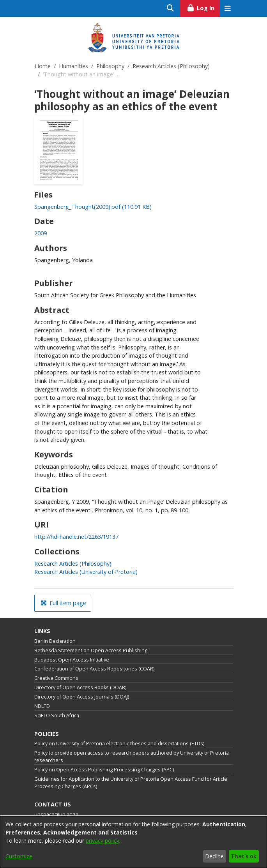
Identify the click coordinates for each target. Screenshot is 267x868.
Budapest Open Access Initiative (72, 660)
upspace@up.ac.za (56, 814)
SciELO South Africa (57, 715)
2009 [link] (41, 233)
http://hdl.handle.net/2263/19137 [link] (76, 537)
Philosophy (110, 66)
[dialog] (133, 842)
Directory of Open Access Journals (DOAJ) (82, 697)
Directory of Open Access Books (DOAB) (80, 687)
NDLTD (42, 706)
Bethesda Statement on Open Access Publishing (91, 650)
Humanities (73, 66)
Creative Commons (56, 678)
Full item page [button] (64, 603)
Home (43, 66)
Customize (19, 856)
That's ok (244, 856)
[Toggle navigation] (228, 8)
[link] (93, 207)
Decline (214, 856)
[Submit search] (171, 8)
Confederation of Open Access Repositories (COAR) (94, 669)
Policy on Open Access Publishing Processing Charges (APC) (104, 770)
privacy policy (103, 841)
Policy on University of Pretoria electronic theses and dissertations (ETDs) (119, 744)
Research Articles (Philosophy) (171, 66)
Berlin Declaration (55, 641)
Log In (203, 7)
